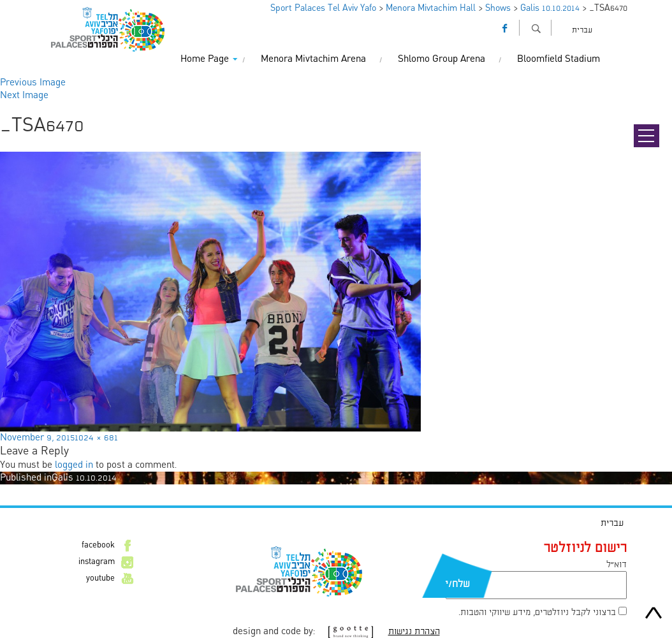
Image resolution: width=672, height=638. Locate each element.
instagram (97, 562)
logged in (74, 465)
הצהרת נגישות (414, 632)
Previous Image (33, 83)
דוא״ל (617, 565)
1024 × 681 (96, 438)
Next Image (24, 96)
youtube (100, 579)
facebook (98, 546)
